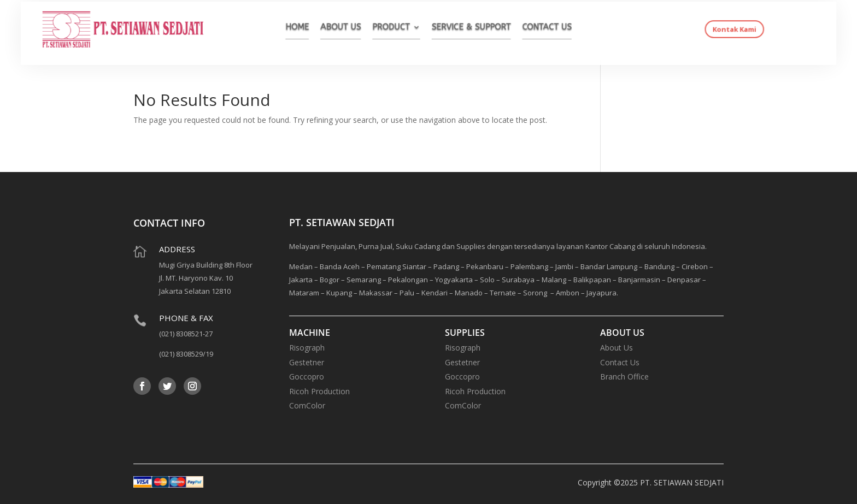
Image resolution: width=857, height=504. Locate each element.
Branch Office (624, 376)
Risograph (307, 348)
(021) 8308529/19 (186, 354)
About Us (617, 348)
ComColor (307, 405)
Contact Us (620, 362)
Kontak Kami (688, 30)
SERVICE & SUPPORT (465, 29)
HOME (317, 29)
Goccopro (307, 376)
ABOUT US (354, 29)
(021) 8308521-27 (186, 334)
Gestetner (307, 362)
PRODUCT (397, 29)
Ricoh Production (319, 391)
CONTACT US (529, 29)
